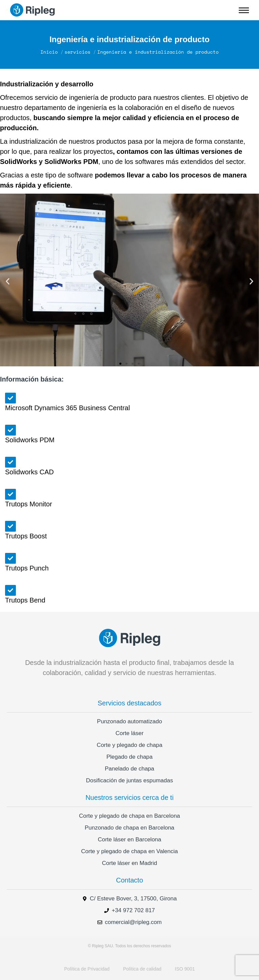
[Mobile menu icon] (244, 10)
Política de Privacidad (87, 969)
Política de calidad (142, 969)
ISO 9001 (185, 969)
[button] (8, 282)
